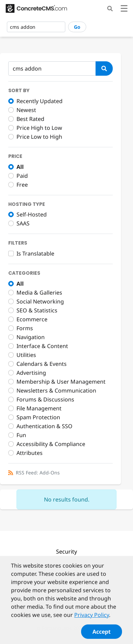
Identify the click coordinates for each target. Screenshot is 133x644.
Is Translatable (35, 253)
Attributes (30, 453)
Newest (26, 110)
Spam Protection (38, 417)
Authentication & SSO (45, 426)
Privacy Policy (92, 618)
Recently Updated (40, 101)
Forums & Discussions (45, 399)
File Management (39, 408)
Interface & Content (42, 346)
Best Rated (30, 119)
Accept (102, 635)
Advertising (31, 373)
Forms (25, 328)
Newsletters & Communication (56, 391)
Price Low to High (39, 137)
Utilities (26, 355)
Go (77, 27)
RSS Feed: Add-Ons (38, 473)
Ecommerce (32, 319)
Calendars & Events (42, 364)
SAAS (23, 223)
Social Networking (40, 301)
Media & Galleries (39, 293)
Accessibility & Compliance (51, 444)
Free (22, 185)
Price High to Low (39, 128)
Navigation (31, 337)
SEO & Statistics (37, 310)
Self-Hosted (32, 214)
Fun (21, 435)
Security (66, 552)
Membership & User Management (61, 382)
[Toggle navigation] (124, 9)
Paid (22, 176)
